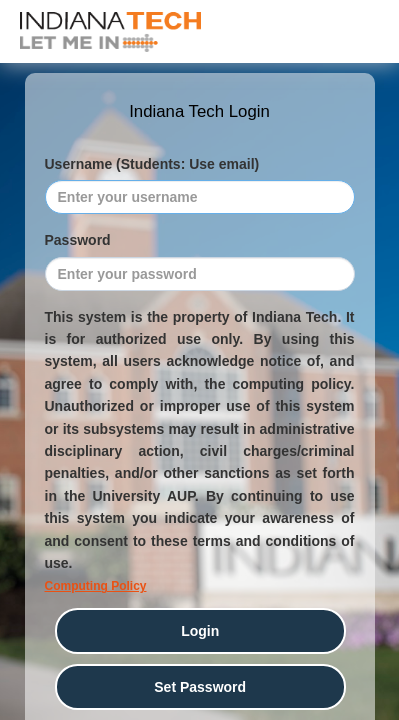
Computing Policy (96, 586)
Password (78, 240)
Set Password (200, 687)
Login (200, 631)
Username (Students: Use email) (152, 164)
